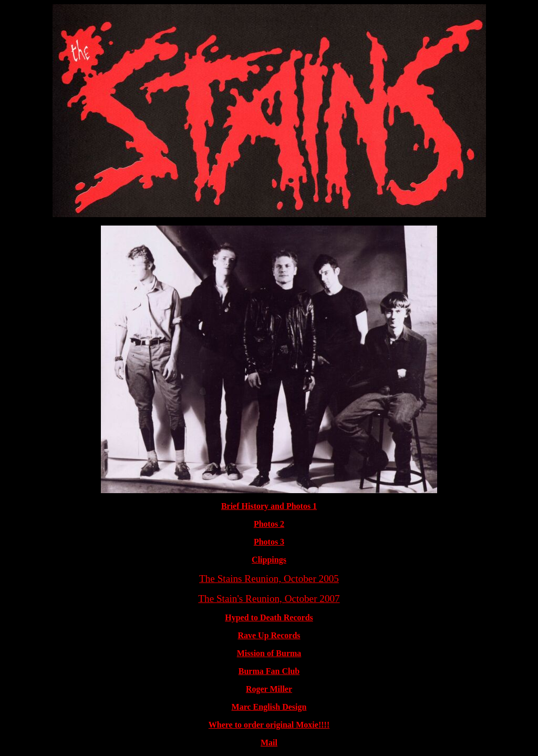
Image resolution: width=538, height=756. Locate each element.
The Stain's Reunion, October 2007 (269, 599)
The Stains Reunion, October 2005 (269, 579)
